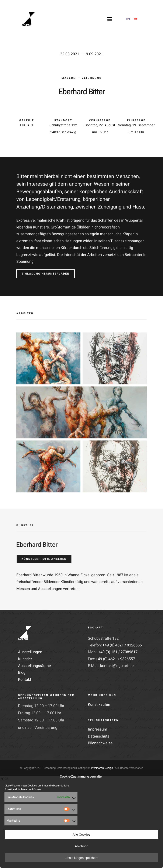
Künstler (25, 659)
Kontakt (25, 680)
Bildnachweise (100, 743)
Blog (22, 673)
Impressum (98, 729)
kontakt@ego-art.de (117, 666)
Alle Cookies (81, 834)
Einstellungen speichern (81, 858)
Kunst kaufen (99, 705)
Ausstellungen (30, 652)
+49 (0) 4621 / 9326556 (122, 645)
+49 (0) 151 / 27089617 (118, 652)
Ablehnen (81, 846)
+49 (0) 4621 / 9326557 (115, 659)
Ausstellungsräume (34, 666)
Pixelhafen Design (102, 768)
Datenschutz (99, 736)
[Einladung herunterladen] (46, 272)
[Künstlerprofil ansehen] (42, 559)
